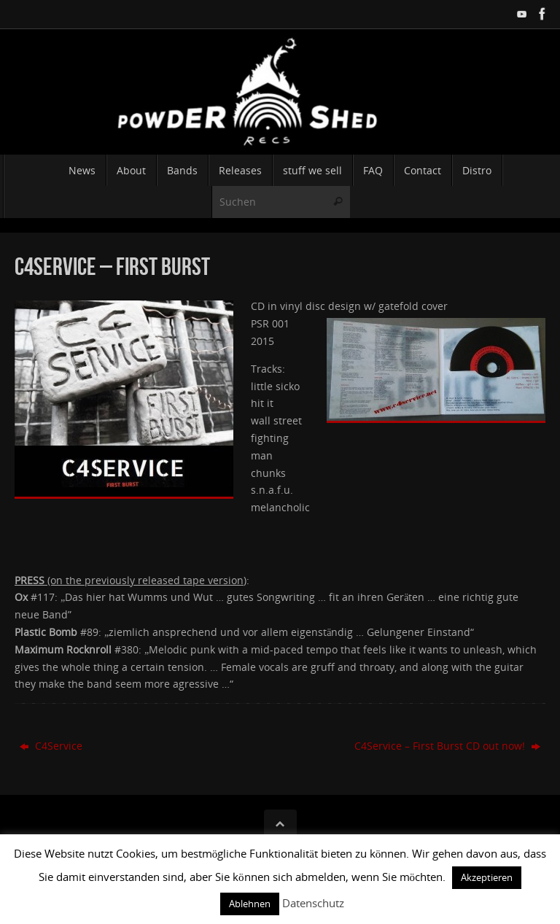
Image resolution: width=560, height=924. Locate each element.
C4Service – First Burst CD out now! (447, 746)
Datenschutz (313, 903)
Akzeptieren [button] (487, 877)
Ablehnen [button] (250, 904)
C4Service (51, 746)
